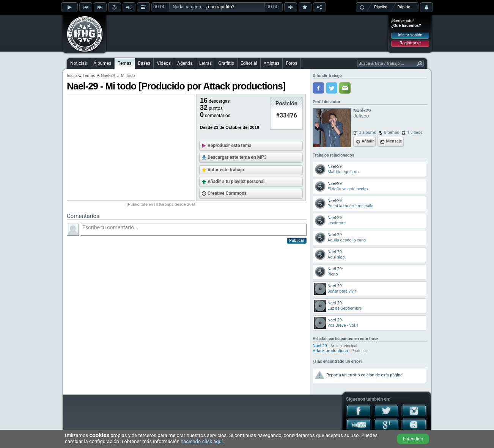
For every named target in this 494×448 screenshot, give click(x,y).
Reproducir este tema (230, 146)
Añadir (368, 141)
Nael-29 (108, 76)
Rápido (404, 7)
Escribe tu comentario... (194, 230)
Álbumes (102, 63)
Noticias (79, 63)
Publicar (297, 240)
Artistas (272, 63)
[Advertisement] (247, 33)
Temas (124, 63)
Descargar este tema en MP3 (237, 157)
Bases (144, 63)
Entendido (413, 439)
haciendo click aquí (202, 441)
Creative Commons (227, 193)
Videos (164, 63)
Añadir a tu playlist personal (236, 182)
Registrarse (410, 43)
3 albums (367, 132)
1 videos (415, 132)
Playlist (381, 7)
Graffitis (226, 63)
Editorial (249, 63)
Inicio (72, 76)
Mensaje (394, 141)
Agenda (185, 63)
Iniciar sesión (410, 35)
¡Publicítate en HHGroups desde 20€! (161, 204)
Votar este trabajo (226, 170)
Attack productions (330, 351)
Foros (291, 63)
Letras (205, 63)
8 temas (392, 132)
